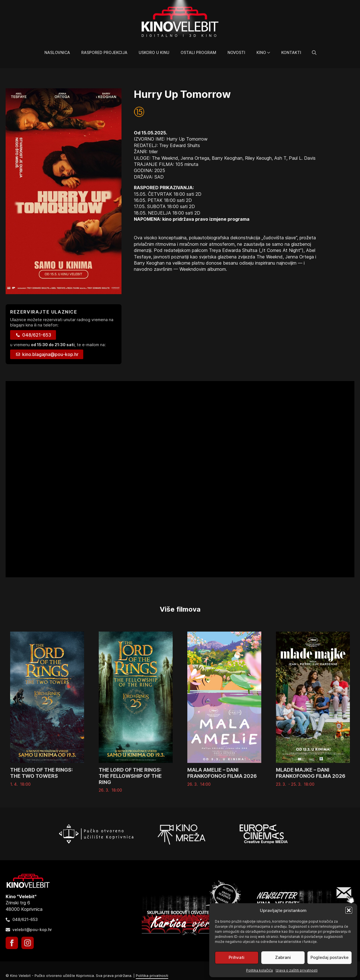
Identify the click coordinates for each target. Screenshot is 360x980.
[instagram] (28, 943)
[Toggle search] (314, 53)
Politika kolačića (259, 970)
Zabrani (283, 957)
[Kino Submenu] (271, 53)
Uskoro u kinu (154, 52)
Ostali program (198, 52)
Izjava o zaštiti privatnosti (297, 970)
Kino (261, 52)
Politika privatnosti (152, 976)
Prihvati (237, 957)
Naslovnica (57, 52)
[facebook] (12, 943)
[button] (349, 910)
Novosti (236, 52)
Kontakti (291, 52)
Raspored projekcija (104, 52)
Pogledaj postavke (329, 957)
